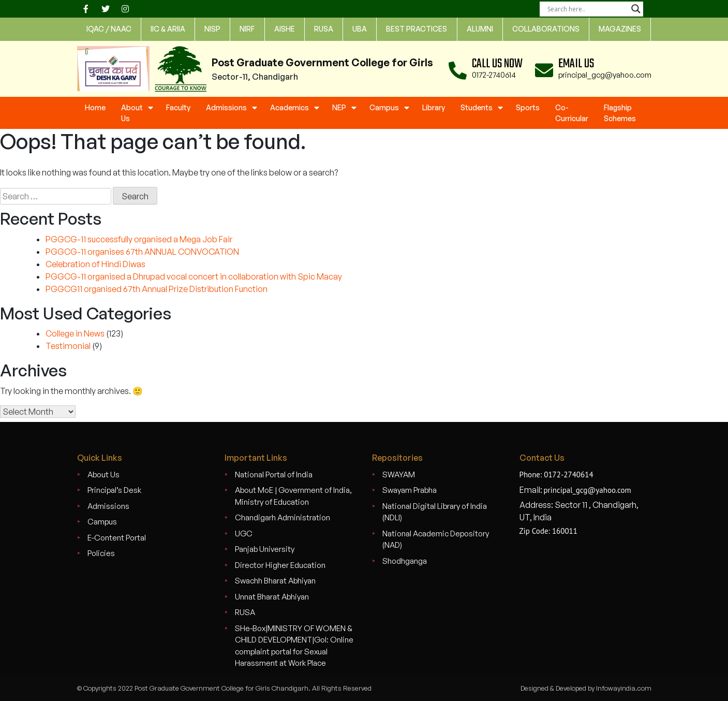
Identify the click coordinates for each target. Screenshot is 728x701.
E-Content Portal (117, 538)
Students (477, 107)
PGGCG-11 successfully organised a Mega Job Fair (139, 239)
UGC (244, 534)
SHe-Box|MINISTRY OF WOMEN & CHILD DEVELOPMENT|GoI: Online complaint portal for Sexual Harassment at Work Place (294, 646)
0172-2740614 (494, 75)
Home (95, 107)
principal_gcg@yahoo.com (605, 75)
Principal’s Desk (114, 490)
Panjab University (265, 549)
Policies (101, 553)
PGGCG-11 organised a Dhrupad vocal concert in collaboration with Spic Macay (194, 276)
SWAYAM (399, 474)
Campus (384, 107)
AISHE (285, 29)
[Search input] (587, 9)
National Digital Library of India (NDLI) (435, 512)
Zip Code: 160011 (548, 531)
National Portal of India (274, 474)
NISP (212, 29)
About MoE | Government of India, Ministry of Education (293, 496)
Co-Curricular (572, 113)
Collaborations (546, 29)
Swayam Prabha (410, 490)
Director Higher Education (280, 565)
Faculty (178, 107)
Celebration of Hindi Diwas (95, 264)
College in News (75, 333)
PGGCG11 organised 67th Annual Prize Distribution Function (157, 289)
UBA (360, 29)
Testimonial (68, 346)
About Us (132, 113)
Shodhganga (405, 561)
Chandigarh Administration (283, 517)
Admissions (226, 107)
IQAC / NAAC (109, 29)
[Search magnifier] (636, 9)
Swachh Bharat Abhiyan (275, 581)
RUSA (245, 612)
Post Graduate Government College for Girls (322, 62)
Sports (528, 107)
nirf (247, 29)
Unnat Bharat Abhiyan (272, 597)
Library (434, 107)
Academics (289, 107)
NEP (339, 107)
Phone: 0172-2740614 (556, 474)
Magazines (620, 29)
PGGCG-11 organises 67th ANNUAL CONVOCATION (142, 252)
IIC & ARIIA (168, 29)
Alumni (480, 29)
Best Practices (417, 29)
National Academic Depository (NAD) (436, 539)
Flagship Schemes (620, 113)
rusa (324, 29)
